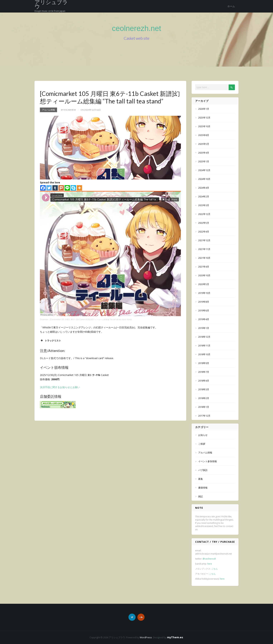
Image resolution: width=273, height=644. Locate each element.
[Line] (67, 188)
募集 (201, 479)
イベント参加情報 (208, 461)
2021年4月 (204, 267)
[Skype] (73, 188)
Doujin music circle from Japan (50, 11)
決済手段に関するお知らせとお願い (60, 387)
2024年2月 (204, 196)
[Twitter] (49, 188)
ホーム (231, 6)
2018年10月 (204, 354)
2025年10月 (204, 126)
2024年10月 (204, 179)
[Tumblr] (55, 188)
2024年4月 (204, 188)
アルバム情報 (48, 110)
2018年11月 (204, 346)
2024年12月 (204, 170)
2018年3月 (204, 389)
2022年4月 (204, 232)
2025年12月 (204, 118)
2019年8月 (204, 302)
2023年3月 (204, 205)
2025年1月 (204, 161)
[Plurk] (61, 188)
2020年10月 (204, 275)
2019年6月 (204, 310)
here (210, 564)
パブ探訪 (203, 470)
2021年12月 (204, 240)
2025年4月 (204, 153)
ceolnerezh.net (137, 28)
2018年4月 (204, 381)
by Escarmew (68, 110)
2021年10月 (204, 258)
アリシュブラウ (51, 5)
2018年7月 (204, 372)
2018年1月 (204, 407)
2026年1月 (204, 109)
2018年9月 (204, 363)
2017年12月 (204, 416)
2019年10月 (204, 293)
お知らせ (203, 435)
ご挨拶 (202, 444)
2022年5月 (204, 223)
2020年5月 (204, 284)
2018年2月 (204, 398)
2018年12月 (204, 337)
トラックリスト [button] (50, 341)
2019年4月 (204, 319)
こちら (214, 569)
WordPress (146, 637)
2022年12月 (204, 214)
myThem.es (175, 637)
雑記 (201, 496)
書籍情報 (203, 488)
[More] (79, 188)
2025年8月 (204, 135)
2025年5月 (204, 144)
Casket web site (136, 39)
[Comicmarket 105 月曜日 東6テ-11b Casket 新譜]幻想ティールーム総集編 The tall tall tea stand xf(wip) (91, 319)
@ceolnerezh (209, 559)
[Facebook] (43, 188)
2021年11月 (204, 249)
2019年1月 (204, 328)
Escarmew (44, 319)
